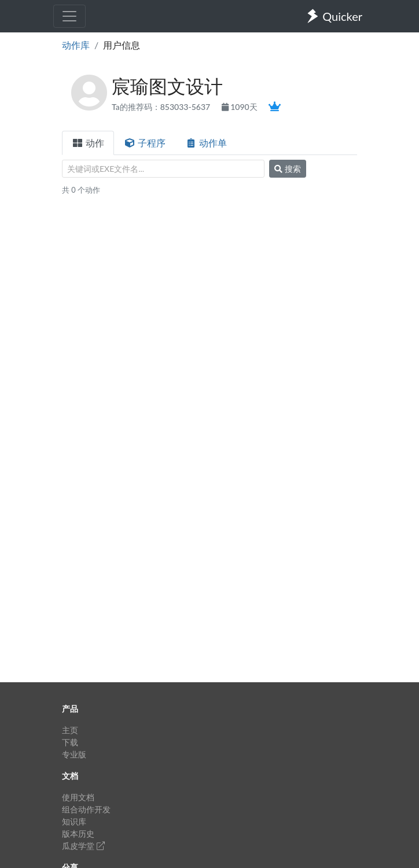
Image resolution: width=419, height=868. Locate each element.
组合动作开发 (86, 809)
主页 (70, 730)
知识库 (74, 821)
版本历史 (78, 834)
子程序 (145, 143)
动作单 (206, 143)
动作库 (76, 45)
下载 (70, 742)
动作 (88, 143)
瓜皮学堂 (83, 846)
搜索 (288, 169)
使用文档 (78, 797)
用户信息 (122, 45)
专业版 (74, 754)
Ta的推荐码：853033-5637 (162, 107)
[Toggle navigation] (69, 16)
